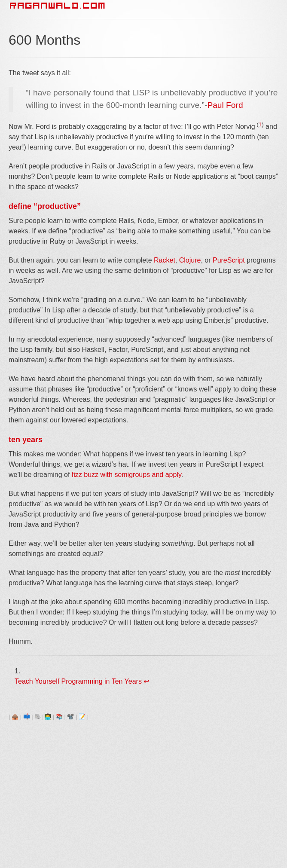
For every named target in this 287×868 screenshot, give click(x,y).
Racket (165, 260)
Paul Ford (225, 105)
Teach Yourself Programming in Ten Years (78, 681)
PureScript (229, 260)
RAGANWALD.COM (58, 6)
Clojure (190, 260)
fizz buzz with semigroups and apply (127, 475)
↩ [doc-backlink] (146, 681)
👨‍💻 (48, 717)
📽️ (70, 717)
